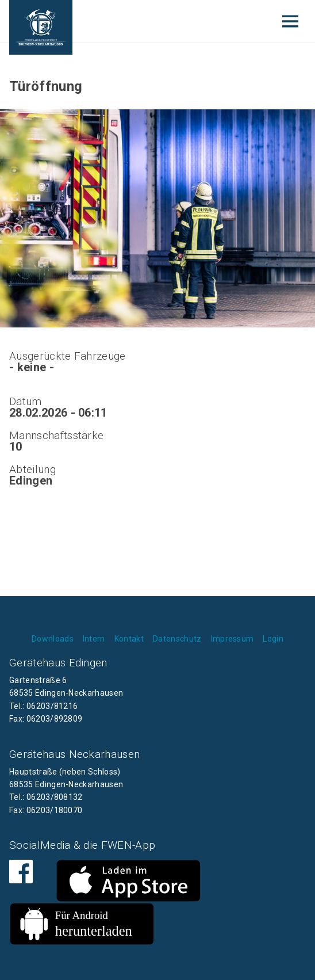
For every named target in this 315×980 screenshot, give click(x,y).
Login (273, 639)
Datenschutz (177, 639)
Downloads (53, 639)
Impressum (233, 639)
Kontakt (129, 639)
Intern (94, 639)
